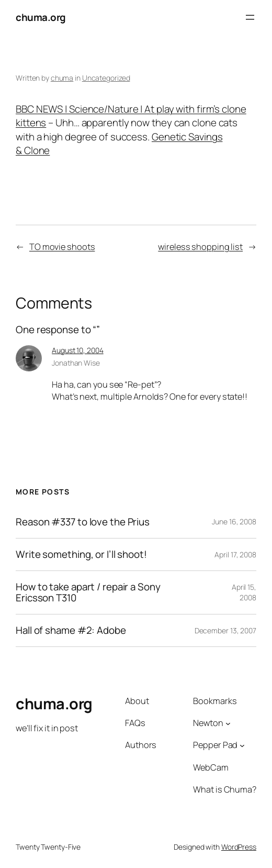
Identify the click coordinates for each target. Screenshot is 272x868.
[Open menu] (250, 17)
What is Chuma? (225, 789)
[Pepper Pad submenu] (242, 745)
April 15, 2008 (244, 592)
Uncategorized (106, 78)
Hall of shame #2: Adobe (71, 630)
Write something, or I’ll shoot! (81, 554)
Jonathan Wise (76, 363)
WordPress (239, 847)
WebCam (211, 767)
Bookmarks (215, 701)
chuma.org (41, 17)
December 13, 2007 (225, 630)
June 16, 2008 (234, 521)
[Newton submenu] (228, 723)
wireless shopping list (200, 247)
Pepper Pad (215, 745)
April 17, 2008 (235, 554)
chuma (62, 78)
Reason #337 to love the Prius (83, 522)
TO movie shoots (62, 247)
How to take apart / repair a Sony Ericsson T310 (88, 592)
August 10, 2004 (78, 350)
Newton (208, 723)
